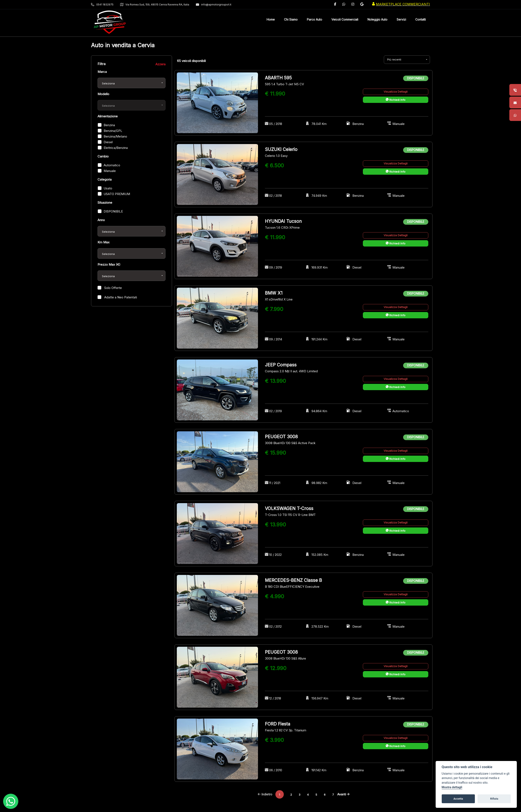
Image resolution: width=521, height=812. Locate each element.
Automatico (112, 165)
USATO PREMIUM (117, 194)
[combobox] (132, 83)
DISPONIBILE (113, 211)
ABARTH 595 (278, 78)
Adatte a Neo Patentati (120, 297)
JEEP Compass (281, 365)
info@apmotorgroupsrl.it (214, 5)
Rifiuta (494, 799)
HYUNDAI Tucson (283, 221)
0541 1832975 (102, 5)
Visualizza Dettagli (396, 92)
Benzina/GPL (113, 131)
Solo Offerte (113, 288)
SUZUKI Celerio (281, 149)
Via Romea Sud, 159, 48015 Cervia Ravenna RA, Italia (155, 5)
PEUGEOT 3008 (281, 437)
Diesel (108, 142)
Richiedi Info (396, 100)
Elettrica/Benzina (116, 148)
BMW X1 (274, 293)
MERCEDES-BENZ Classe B (293, 580)
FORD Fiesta (278, 724)
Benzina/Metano (115, 136)
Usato (108, 188)
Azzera (160, 64)
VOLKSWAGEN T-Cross (289, 508)
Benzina (109, 125)
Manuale (110, 171)
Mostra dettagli (452, 787)
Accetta (458, 799)
